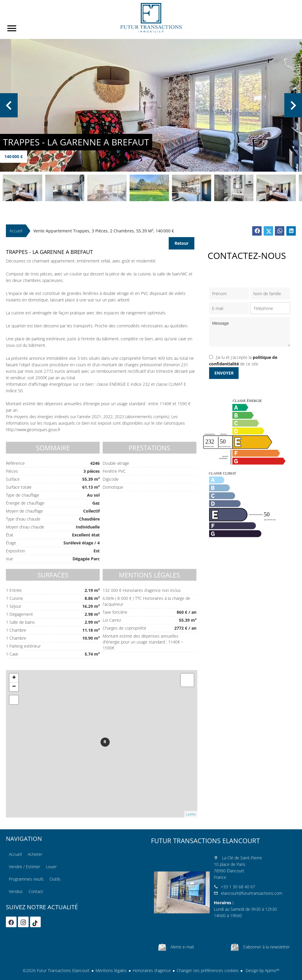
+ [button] (14, 678)
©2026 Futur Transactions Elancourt (56, 970)
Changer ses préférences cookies (208, 970)
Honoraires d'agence (152, 970)
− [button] (14, 687)
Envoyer (224, 373)
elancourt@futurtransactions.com (252, 893)
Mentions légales (111, 970)
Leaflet (191, 814)
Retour (182, 243)
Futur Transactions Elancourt (205, 841)
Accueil (151, 18)
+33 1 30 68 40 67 (238, 887)
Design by (262, 970)
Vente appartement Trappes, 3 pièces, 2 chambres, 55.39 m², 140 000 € (104, 231)
